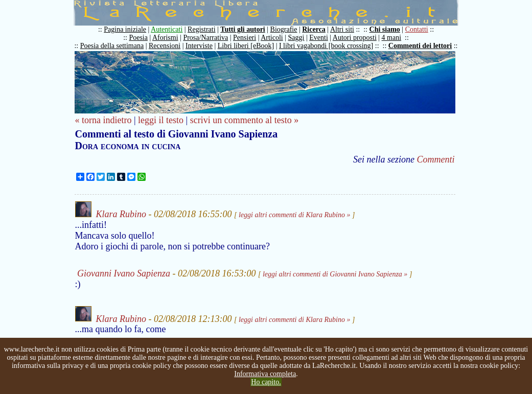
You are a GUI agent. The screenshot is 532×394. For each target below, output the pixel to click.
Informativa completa (265, 374)
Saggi (296, 38)
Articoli (272, 38)
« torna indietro (103, 120)
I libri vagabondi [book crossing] (326, 46)
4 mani (392, 38)
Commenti (436, 159)
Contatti (417, 29)
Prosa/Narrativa (205, 38)
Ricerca (314, 29)
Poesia (138, 38)
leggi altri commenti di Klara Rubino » (295, 215)
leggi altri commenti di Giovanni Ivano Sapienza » (335, 274)
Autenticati (167, 29)
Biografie (284, 29)
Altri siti (342, 29)
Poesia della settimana (112, 46)
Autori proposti (355, 38)
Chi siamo (385, 29)
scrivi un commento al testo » (244, 120)
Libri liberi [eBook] (246, 46)
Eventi (319, 38)
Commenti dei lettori (420, 46)
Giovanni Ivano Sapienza (124, 273)
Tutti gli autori (242, 29)
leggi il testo (161, 120)
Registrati (201, 29)
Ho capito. (266, 382)
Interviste (199, 46)
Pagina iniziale (125, 29)
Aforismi (165, 38)
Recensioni (165, 46)
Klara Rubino (121, 214)
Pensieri (245, 38)
